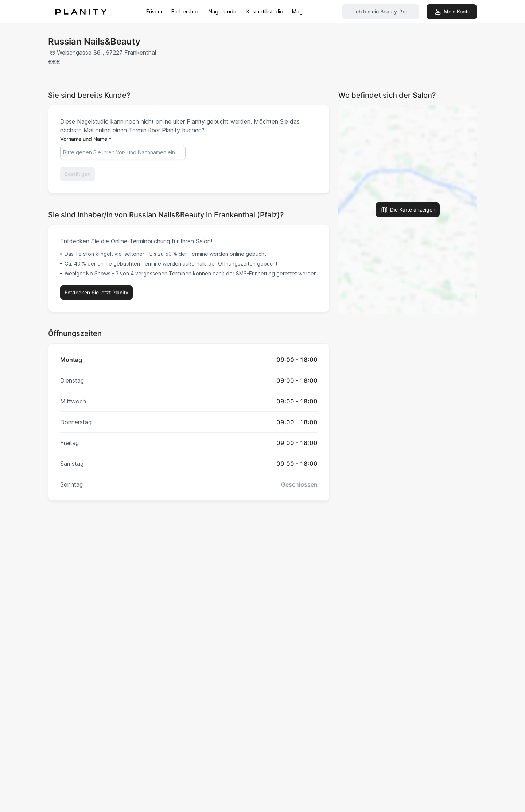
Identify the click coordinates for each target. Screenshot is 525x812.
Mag (297, 11)
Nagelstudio (223, 11)
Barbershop (186, 11)
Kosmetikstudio (265, 11)
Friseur (154, 11)
